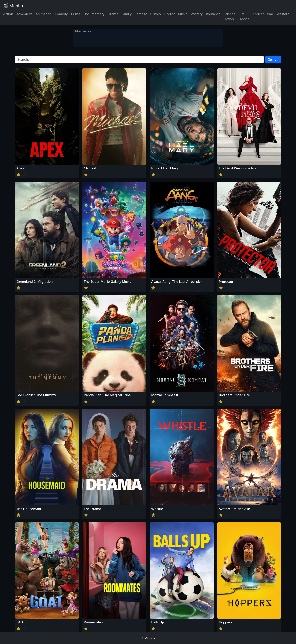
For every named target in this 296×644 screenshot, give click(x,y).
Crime (76, 14)
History (155, 14)
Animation (44, 14)
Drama (113, 14)
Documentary (94, 14)
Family (127, 14)
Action (8, 14)
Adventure (24, 14)
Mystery (197, 14)
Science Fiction (229, 16)
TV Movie (245, 16)
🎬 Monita (13, 6)
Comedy (61, 14)
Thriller (258, 14)
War (270, 14)
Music (183, 14)
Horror (169, 14)
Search (273, 59)
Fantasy (141, 14)
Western (283, 14)
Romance (213, 14)
